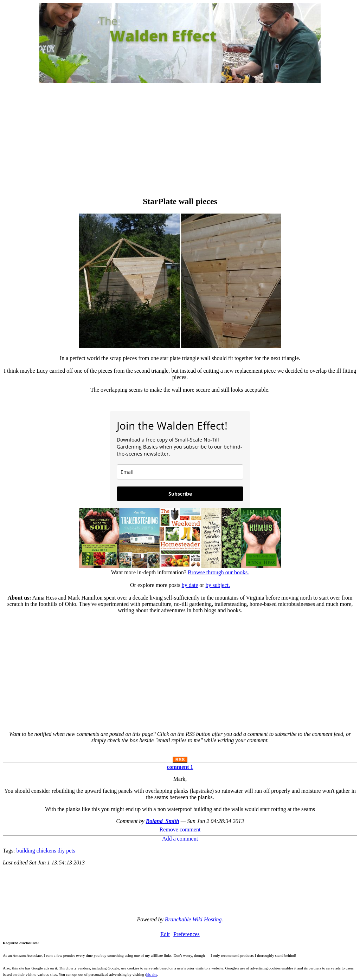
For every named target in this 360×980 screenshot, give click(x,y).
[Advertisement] (180, 141)
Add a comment (180, 839)
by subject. (218, 585)
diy (61, 851)
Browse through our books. (218, 572)
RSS (180, 760)
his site (152, 974)
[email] (180, 472)
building (25, 851)
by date (190, 585)
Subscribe (180, 494)
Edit (165, 934)
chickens (46, 851)
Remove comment (180, 829)
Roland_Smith (163, 821)
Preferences (187, 934)
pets (71, 851)
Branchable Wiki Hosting (193, 919)
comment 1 (180, 767)
